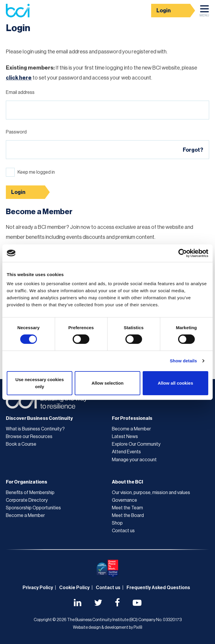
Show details (184, 361)
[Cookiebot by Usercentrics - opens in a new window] (183, 253)
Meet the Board (128, 515)
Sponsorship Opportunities (33, 508)
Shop (117, 523)
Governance (124, 500)
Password (16, 132)
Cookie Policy (74, 588)
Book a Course (21, 444)
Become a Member (131, 429)
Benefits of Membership (30, 493)
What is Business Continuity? (35, 429)
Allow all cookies (175, 383)
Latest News (125, 437)
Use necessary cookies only (40, 383)
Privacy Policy (38, 588)
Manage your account (134, 460)
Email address (20, 92)
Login (164, 11)
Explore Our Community (136, 444)
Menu (204, 13)
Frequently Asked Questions (158, 588)
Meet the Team (127, 508)
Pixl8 (138, 628)
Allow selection (107, 383)
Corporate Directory (27, 500)
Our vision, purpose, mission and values (151, 493)
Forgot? (193, 150)
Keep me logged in (36, 172)
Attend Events (126, 452)
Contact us (123, 531)
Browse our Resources (29, 437)
